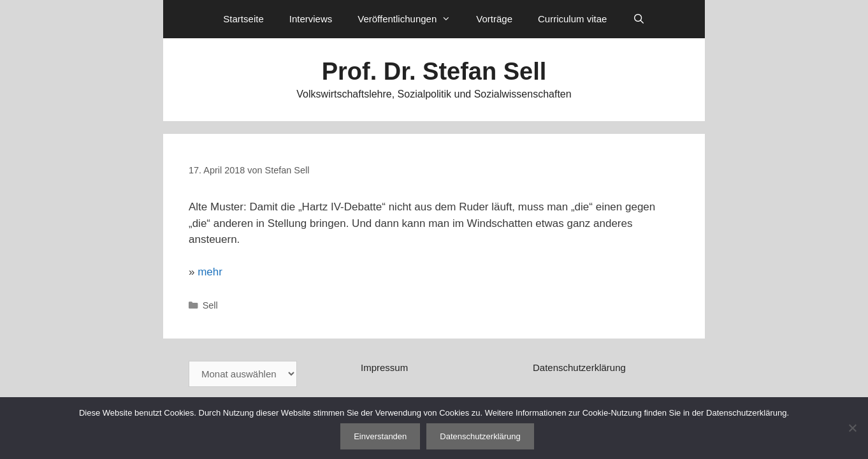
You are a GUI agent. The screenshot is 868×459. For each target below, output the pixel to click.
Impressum (384, 368)
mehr (210, 272)
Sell (210, 305)
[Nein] (852, 428)
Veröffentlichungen (410, 19)
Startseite (243, 19)
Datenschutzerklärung (579, 368)
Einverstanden (380, 436)
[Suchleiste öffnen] (638, 19)
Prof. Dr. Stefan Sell (434, 71)
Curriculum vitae (572, 19)
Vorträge (494, 19)
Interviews (311, 19)
